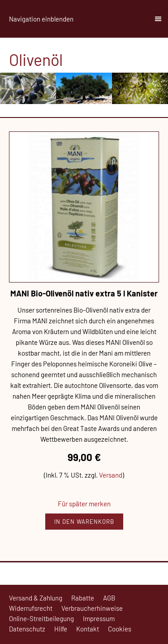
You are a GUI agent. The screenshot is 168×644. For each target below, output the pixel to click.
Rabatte (83, 598)
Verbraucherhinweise (92, 608)
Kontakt (88, 629)
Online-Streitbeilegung (41, 618)
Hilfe (61, 629)
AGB (109, 598)
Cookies (120, 629)
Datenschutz (27, 629)
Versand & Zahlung (36, 598)
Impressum (99, 618)
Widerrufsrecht (31, 608)
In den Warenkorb (84, 522)
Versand (111, 475)
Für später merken (84, 504)
